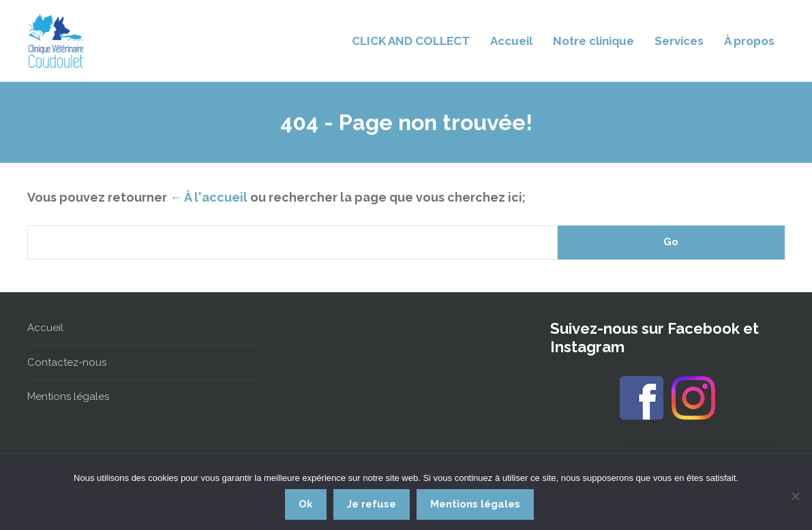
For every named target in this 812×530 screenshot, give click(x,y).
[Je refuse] (795, 496)
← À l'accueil (209, 197)
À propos (749, 41)
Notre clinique (593, 41)
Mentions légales (68, 396)
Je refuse (372, 504)
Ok (306, 504)
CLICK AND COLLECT (411, 41)
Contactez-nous (67, 362)
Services (679, 41)
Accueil (511, 41)
